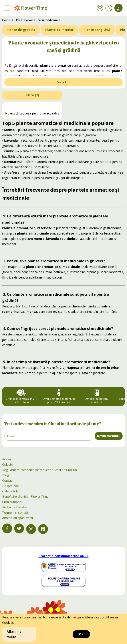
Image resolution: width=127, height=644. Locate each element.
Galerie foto (11, 491)
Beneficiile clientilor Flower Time (25, 497)
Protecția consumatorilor (64, 556)
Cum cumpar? (12, 502)
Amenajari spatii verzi (18, 518)
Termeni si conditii (15, 513)
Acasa (7, 459)
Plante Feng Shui (97, 30)
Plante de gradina (21, 30)
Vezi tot (64, 82)
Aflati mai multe (15, 634)
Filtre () (32, 95)
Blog (6, 475)
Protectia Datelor (15, 507)
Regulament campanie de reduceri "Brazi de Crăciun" (40, 470)
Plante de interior (59, 30)
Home (6, 20)
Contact (8, 480)
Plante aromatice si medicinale (38, 20)
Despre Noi (10, 486)
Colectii (7, 464)
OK (81, 634)
